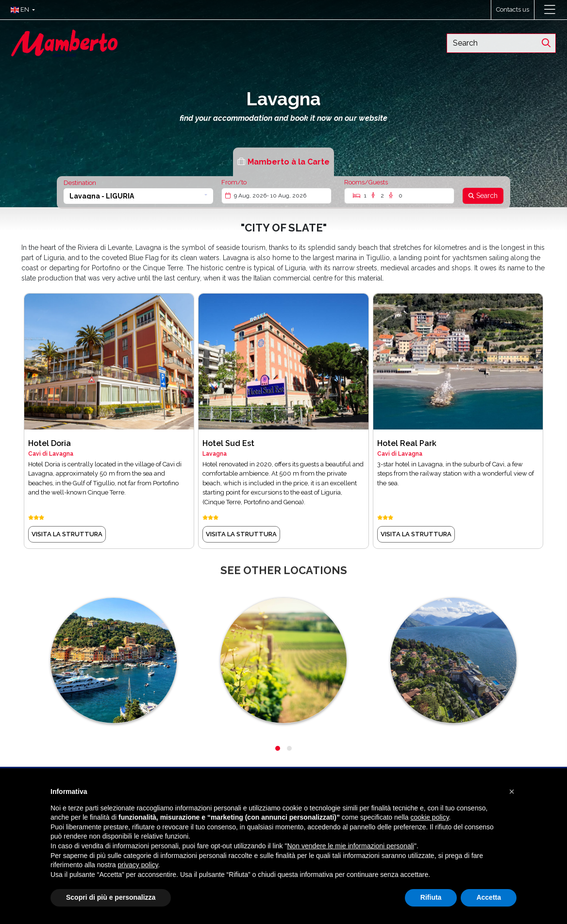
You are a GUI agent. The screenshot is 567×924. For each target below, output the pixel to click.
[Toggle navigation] (550, 10)
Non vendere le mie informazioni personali (350, 846)
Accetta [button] (489, 897)
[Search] (483, 196)
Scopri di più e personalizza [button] (111, 897)
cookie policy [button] (429, 817)
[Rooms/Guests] (399, 196)
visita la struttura (67, 534)
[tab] (284, 162)
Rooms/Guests (366, 182)
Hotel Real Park (407, 443)
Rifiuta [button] (431, 897)
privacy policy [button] (138, 865)
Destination (80, 183)
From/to (234, 182)
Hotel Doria (50, 443)
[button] (21, 10)
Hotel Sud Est (228, 443)
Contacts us (513, 9)
